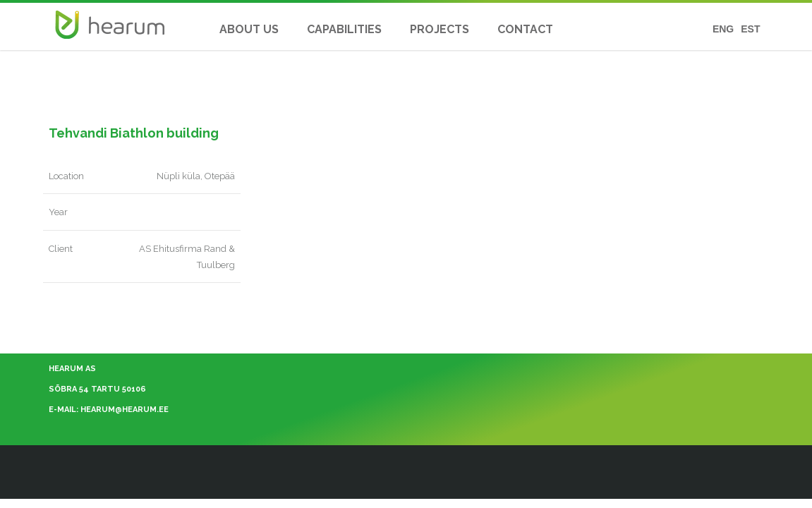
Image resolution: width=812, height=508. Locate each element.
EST (750, 29)
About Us (249, 29)
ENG (723, 29)
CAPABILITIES (344, 29)
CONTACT (525, 29)
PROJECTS (440, 29)
